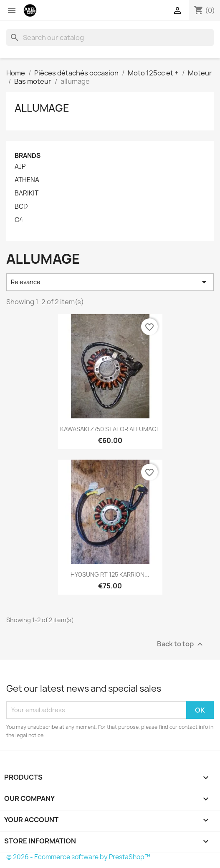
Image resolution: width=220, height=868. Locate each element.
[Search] (110, 38)
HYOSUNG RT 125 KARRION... (110, 574)
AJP (20, 167)
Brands (28, 156)
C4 (19, 220)
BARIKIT (27, 193)
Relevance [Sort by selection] (110, 282)
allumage (42, 108)
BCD (21, 207)
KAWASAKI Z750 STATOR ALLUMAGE (110, 429)
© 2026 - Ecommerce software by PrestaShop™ (78, 857)
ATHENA (27, 180)
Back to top (181, 644)
